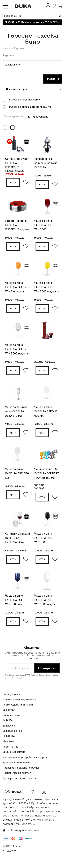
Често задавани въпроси (18, 712)
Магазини (8, 748)
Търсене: (9, 55)
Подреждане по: (13, 116)
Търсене (19, 48)
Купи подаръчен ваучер (17, 769)
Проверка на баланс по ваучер (21, 775)
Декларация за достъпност (19, 785)
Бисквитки (9, 717)
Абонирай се (47, 675)
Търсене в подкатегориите (26, 99)
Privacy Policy (50, 682)
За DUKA (8, 727)
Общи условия (11, 701)
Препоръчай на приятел (17, 780)
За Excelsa (9, 733)
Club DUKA (9, 743)
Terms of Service (12, 685)
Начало (7, 48)
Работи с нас (10, 754)
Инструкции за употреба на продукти (25, 764)
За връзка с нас (12, 738)
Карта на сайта (12, 722)
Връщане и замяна (14, 759)
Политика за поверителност (19, 706)
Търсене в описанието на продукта (31, 106)
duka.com (10, 858)
